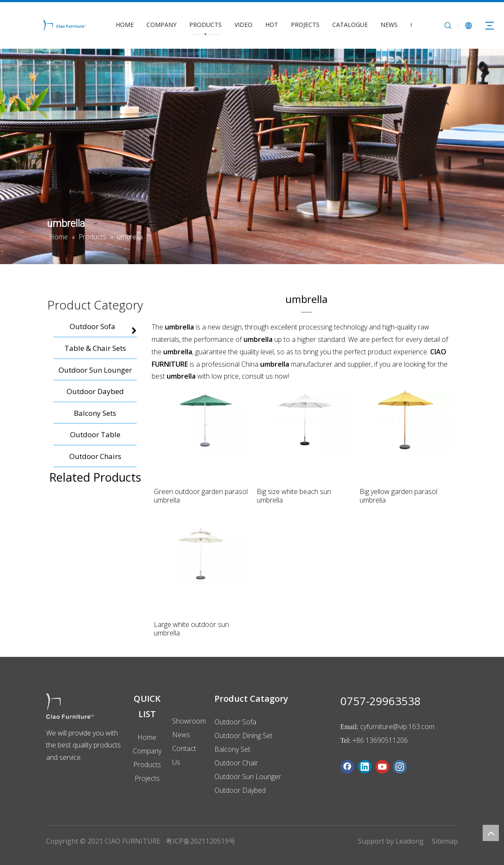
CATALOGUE (350, 25)
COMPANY (161, 25)
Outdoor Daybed (240, 790)
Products (147, 765)
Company (147, 751)
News (181, 735)
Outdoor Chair (236, 763)
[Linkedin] (365, 767)
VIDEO (243, 25)
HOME (125, 25)
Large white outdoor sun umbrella (191, 629)
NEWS (389, 25)
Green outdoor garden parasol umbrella (201, 496)
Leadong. (410, 841)
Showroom (189, 721)
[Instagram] (400, 767)
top (491, 833)
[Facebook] (347, 767)
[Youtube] (382, 767)
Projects (147, 778)
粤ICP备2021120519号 (201, 841)
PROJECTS (305, 25)
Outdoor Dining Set (243, 736)
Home (147, 737)
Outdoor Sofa (235, 722)
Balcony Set (232, 749)
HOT (272, 25)
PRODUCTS (205, 25)
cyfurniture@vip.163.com (397, 727)
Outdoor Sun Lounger (248, 777)
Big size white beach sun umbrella (294, 496)
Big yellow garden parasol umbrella (399, 496)
